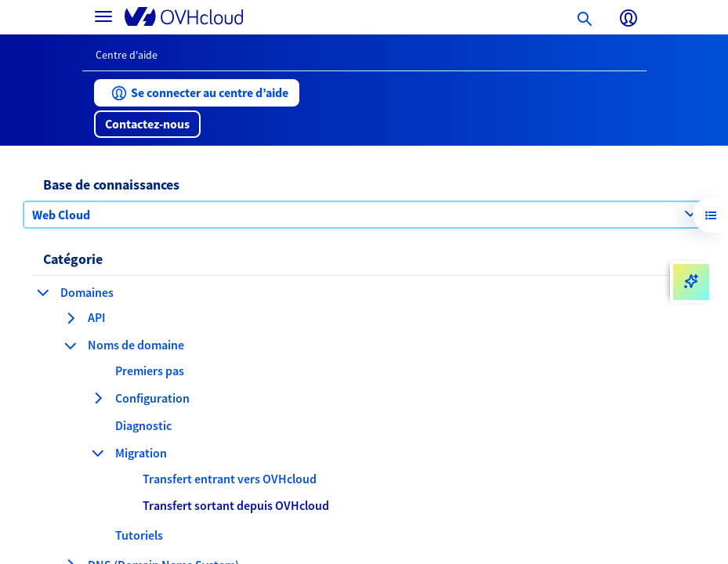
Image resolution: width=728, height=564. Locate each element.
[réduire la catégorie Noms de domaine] (71, 345)
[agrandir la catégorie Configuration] (98, 398)
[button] (197, 93)
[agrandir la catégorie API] (71, 318)
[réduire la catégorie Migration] (98, 453)
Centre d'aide (127, 55)
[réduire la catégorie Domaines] (43, 292)
